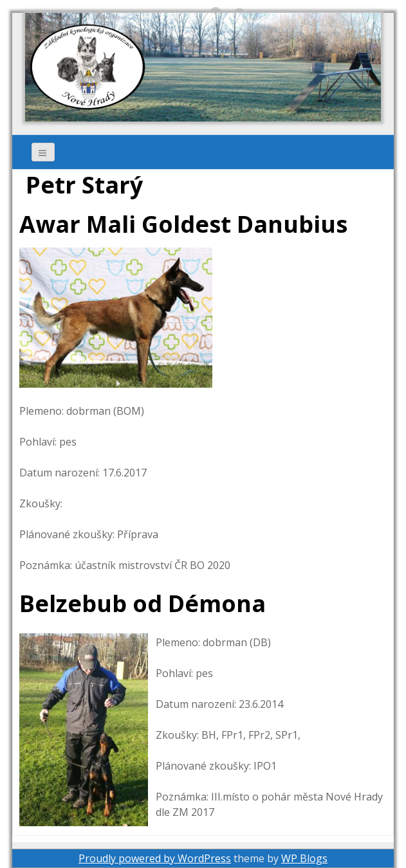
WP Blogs (304, 858)
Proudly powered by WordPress (155, 858)
